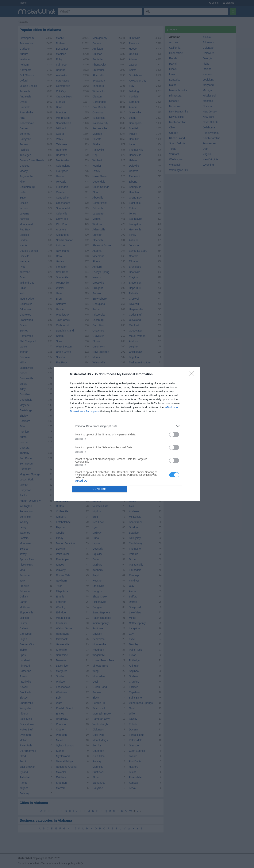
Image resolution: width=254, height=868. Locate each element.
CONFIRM (100, 489)
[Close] (193, 374)
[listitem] (127, 426)
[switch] (174, 434)
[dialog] (127, 434)
